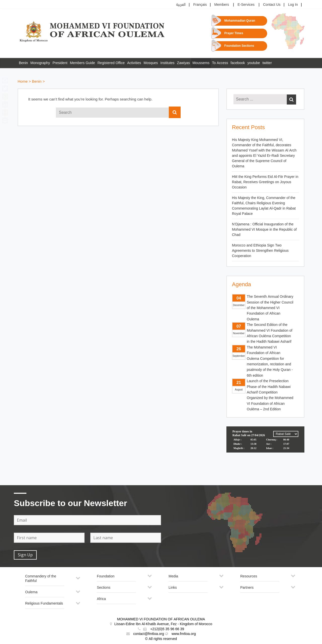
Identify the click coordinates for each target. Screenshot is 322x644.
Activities (134, 63)
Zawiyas (184, 63)
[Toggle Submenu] (78, 580)
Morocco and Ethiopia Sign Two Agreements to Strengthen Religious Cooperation (260, 251)
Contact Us (272, 5)
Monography (40, 63)
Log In (293, 5)
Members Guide (83, 63)
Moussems (201, 63)
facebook (238, 63)
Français (200, 5)
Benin (23, 63)
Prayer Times (234, 33)
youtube (254, 63)
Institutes (168, 63)
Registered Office (111, 63)
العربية (181, 5)
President (60, 63)
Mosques (151, 63)
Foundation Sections (239, 46)
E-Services (246, 5)
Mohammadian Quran (240, 21)
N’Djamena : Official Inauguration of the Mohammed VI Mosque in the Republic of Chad (264, 230)
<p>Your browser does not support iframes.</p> (265, 445)
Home (23, 82)
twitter (267, 63)
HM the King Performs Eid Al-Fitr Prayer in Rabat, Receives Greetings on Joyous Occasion (265, 182)
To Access (220, 63)
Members (222, 5)
